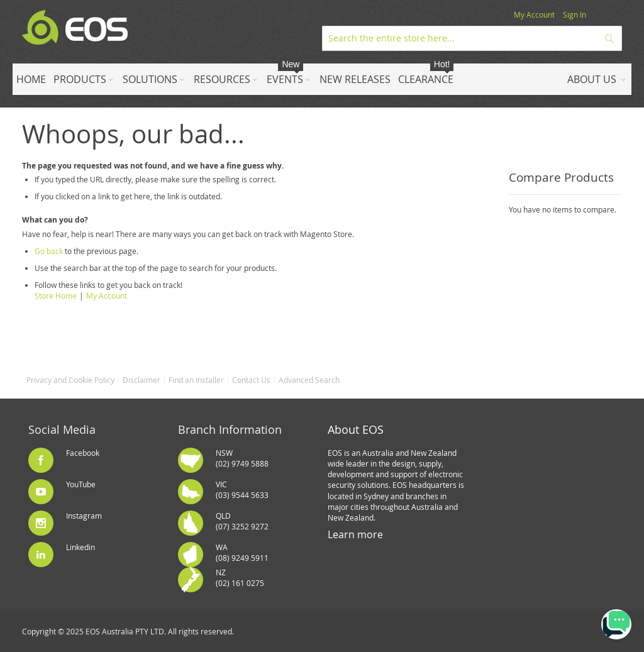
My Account (534, 14)
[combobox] (472, 38)
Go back (49, 251)
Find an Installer (196, 380)
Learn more (355, 534)
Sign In (575, 14)
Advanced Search (309, 380)
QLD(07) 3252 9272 (242, 521)
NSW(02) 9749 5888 (242, 458)
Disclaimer (142, 380)
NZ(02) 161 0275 (240, 577)
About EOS (356, 429)
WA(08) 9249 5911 (242, 552)
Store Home (56, 296)
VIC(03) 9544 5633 (242, 489)
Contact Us (251, 380)
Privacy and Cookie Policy (70, 380)
